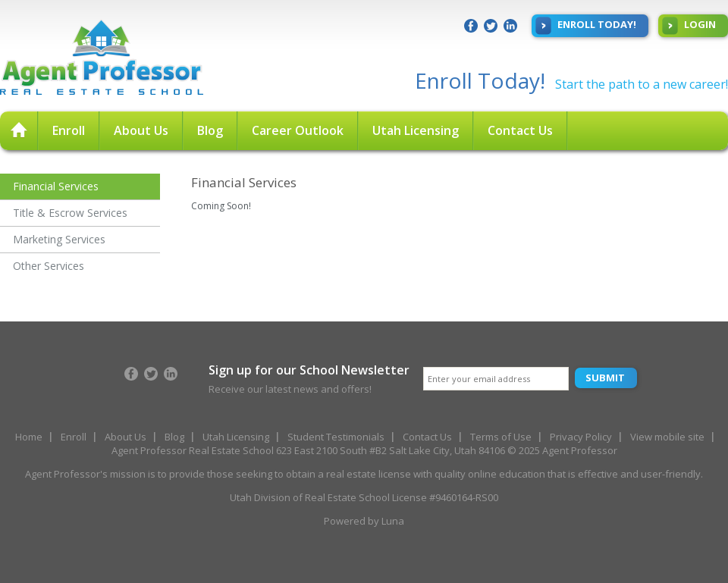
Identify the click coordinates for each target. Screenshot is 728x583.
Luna (393, 521)
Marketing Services (59, 239)
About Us (141, 130)
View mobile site (667, 437)
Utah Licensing (416, 130)
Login (689, 26)
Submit (605, 378)
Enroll (69, 130)
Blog (210, 130)
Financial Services (56, 186)
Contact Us (520, 130)
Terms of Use (501, 437)
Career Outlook (298, 130)
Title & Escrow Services (70, 213)
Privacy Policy (581, 437)
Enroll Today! (586, 26)
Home (29, 437)
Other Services (49, 266)
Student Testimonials (336, 437)
